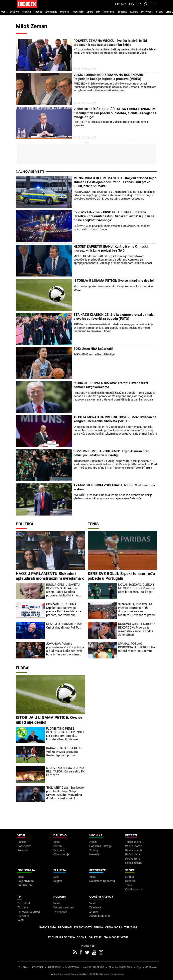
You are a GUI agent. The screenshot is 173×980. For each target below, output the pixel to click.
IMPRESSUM (54, 967)
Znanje (93, 912)
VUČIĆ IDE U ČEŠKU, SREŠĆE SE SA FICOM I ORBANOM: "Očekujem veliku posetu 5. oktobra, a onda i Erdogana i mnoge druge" (115, 113)
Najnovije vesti (30, 172)
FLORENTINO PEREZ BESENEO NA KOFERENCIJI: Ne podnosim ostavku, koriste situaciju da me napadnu (66, 734)
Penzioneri (60, 850)
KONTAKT (38, 967)
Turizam (131, 927)
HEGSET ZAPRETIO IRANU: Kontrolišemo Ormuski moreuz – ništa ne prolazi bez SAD (111, 248)
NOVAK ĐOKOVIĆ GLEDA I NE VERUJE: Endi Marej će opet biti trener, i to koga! (136, 588)
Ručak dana (133, 854)
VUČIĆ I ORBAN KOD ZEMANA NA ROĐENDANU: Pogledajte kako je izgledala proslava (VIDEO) (109, 77)
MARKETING (72, 967)
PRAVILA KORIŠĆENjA (120, 967)
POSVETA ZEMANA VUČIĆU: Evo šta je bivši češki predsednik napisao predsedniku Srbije (110, 43)
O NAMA (23, 967)
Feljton (58, 846)
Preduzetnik (25, 885)
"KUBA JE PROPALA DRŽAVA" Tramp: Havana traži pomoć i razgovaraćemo (111, 385)
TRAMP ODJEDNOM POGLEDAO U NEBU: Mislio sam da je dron (114, 487)
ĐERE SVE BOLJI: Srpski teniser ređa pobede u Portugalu (121, 576)
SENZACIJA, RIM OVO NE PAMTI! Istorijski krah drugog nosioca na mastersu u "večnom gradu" (137, 610)
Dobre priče (24, 846)
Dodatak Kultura (64, 907)
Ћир (123, 4)
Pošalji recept (134, 863)
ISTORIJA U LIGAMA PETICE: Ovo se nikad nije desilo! (114, 281)
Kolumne (23, 850)
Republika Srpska (61, 937)
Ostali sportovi (134, 889)
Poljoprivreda (26, 881)
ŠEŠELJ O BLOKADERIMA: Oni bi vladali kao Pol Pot (64, 626)
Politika (25, 524)
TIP (98, 12)
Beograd (122, 12)
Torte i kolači (133, 842)
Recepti (38, 12)
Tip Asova (23, 916)
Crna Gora (114, 927)
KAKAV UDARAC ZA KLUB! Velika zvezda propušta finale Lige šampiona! (64, 752)
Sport (90, 12)
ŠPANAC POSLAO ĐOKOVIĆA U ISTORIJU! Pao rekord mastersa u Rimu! (137, 647)
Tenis (93, 524)
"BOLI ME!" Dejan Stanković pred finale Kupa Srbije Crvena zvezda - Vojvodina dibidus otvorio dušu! (65, 793)
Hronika (26, 12)
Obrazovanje (61, 854)
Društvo (14, 12)
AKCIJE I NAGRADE (94, 967)
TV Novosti (60, 912)
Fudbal (23, 668)
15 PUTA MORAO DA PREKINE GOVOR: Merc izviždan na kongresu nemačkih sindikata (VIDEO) (115, 419)
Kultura (134, 12)
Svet (56, 877)
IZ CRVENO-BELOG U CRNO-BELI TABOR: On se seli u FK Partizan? (65, 771)
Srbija (159, 12)
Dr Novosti (147, 12)
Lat (117, 4)
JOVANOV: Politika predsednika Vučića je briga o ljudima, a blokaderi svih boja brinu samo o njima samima (65, 649)
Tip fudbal (24, 903)
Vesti (4, 12)
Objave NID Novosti (147, 967)
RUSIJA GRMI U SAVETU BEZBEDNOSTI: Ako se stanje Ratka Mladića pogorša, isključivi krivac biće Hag (63, 590)
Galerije (95, 937)
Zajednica (95, 907)
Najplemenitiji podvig (102, 881)
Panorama (109, 12)
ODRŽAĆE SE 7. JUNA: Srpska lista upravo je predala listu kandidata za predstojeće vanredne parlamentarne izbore (64, 610)
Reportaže (78, 12)
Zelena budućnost (100, 916)
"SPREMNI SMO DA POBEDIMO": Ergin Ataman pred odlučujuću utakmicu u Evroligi (111, 453)
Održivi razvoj (101, 897)
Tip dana (23, 907)
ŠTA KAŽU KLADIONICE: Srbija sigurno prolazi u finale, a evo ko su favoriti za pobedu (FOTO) (114, 317)
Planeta (64, 12)
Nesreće (94, 854)
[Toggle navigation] (154, 4)
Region (58, 881)
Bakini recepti (134, 850)
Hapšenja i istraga (100, 846)
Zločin (93, 842)
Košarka (130, 881)
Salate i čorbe (134, 846)
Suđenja (94, 850)
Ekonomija (51, 12)
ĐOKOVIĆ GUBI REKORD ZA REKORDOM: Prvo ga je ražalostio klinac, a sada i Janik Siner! (137, 629)
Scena (82, 937)
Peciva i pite (133, 859)
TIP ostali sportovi (29, 912)
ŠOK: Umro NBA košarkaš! (93, 349)
